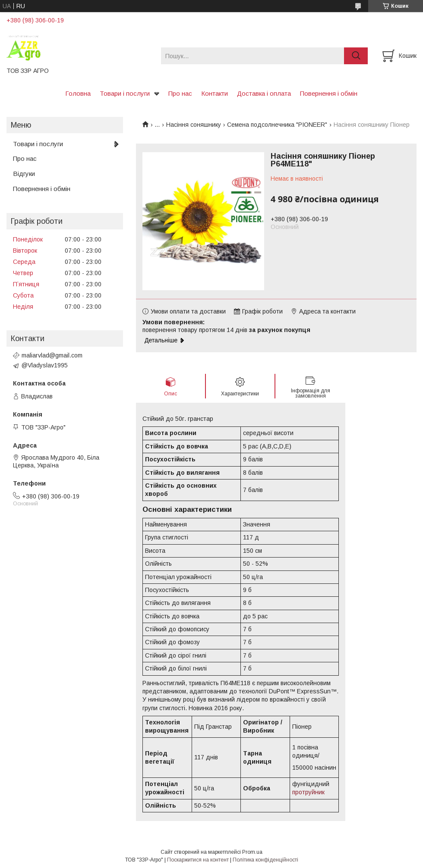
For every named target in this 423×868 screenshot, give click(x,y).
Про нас (180, 93)
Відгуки (24, 174)
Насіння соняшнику (194, 125)
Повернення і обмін (329, 93)
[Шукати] (356, 56)
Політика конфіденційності (265, 860)
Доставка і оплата (264, 93)
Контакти (215, 93)
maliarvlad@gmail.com (52, 355)
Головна (78, 93)
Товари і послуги (125, 93)
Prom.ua (252, 852)
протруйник (308, 792)
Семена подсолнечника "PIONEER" (277, 125)
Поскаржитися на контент (198, 860)
